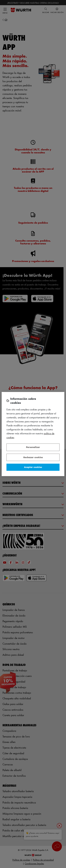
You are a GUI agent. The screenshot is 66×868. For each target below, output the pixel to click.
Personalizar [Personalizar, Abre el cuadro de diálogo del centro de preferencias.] (33, 447)
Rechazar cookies (33, 457)
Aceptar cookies (33, 467)
